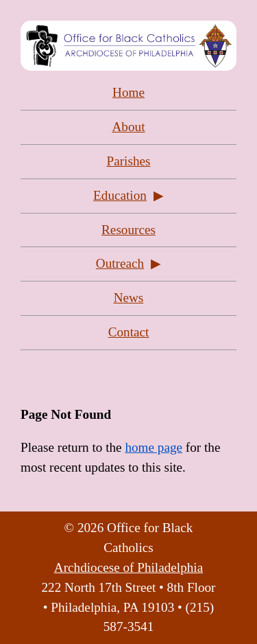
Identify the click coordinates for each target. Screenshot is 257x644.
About (129, 127)
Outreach (120, 263)
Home (128, 92)
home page (154, 447)
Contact (129, 332)
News (129, 298)
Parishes (129, 161)
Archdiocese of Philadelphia (128, 567)
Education (120, 195)
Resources (128, 230)
